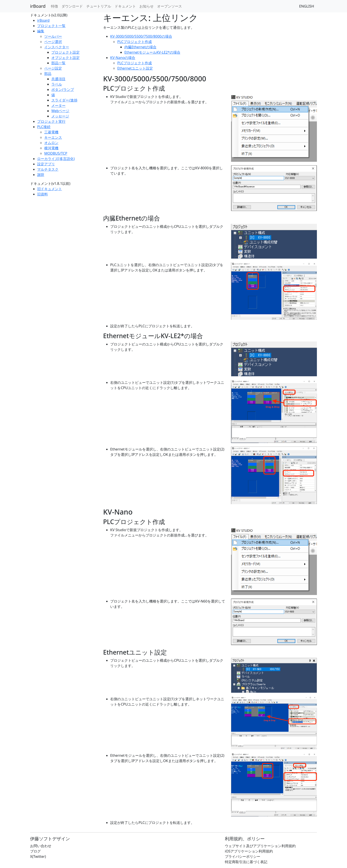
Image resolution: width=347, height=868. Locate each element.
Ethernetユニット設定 (135, 68)
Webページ (60, 111)
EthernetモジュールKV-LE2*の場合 (152, 52)
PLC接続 (44, 127)
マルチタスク (48, 169)
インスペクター (57, 47)
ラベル (57, 84)
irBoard (38, 6)
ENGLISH (307, 6)
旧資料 (42, 194)
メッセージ (60, 116)
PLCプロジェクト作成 (135, 42)
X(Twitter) (38, 856)
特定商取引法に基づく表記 (246, 862)
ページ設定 (53, 68)
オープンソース (170, 6)
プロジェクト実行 (51, 121)
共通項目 (58, 79)
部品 (48, 74)
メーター (58, 105)
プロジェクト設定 (66, 52)
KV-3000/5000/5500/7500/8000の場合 (141, 36)
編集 (41, 31)
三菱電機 (51, 132)
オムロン (51, 143)
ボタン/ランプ (63, 90)
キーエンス (53, 137)
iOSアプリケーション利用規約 (249, 851)
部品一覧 (58, 63)
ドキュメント (125, 6)
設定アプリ (46, 164)
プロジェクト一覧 (51, 26)
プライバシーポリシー (243, 856)
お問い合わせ (41, 846)
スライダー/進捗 (64, 100)
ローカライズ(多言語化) (56, 159)
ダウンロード (72, 6)
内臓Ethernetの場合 (140, 47)
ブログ (35, 851)
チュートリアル (99, 6)
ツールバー (53, 36)
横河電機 (51, 148)
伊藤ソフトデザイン (50, 839)
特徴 (54, 6)
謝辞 (41, 175)
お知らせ (147, 6)
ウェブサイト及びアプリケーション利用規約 (260, 846)
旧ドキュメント (50, 189)
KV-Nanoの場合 (123, 58)
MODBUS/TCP (56, 153)
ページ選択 (53, 42)
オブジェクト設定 (66, 58)
